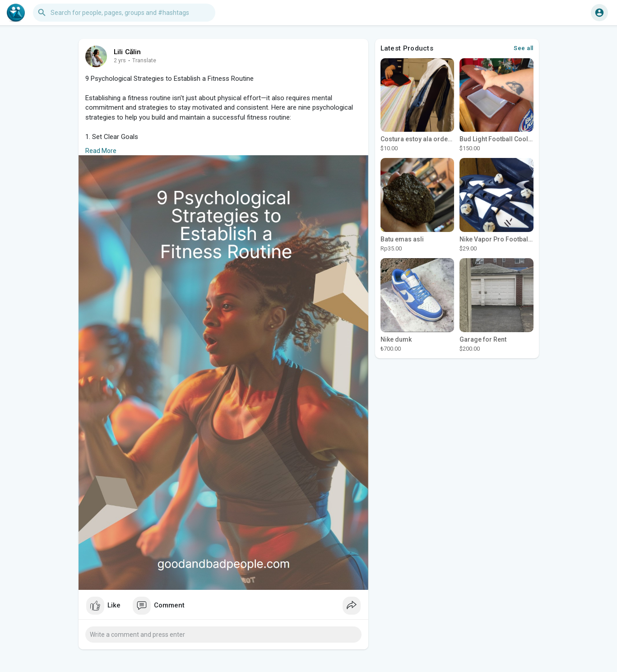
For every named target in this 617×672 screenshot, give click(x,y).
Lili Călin (128, 52)
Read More (101, 151)
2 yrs (120, 60)
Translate (144, 60)
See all (524, 48)
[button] (124, 13)
